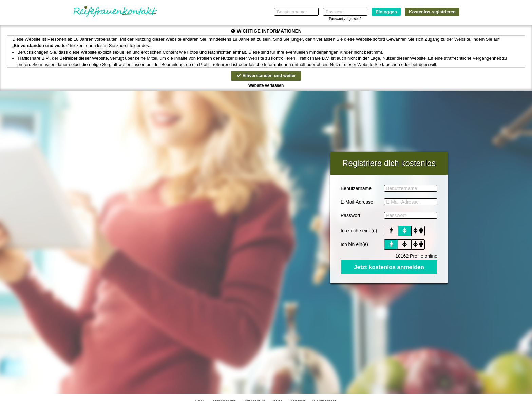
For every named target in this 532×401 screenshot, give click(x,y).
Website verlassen (266, 85)
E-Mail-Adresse (357, 202)
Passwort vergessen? (345, 19)
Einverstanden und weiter (266, 75)
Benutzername (356, 188)
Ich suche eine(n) (359, 231)
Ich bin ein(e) (354, 244)
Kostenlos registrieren (432, 12)
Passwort (350, 215)
